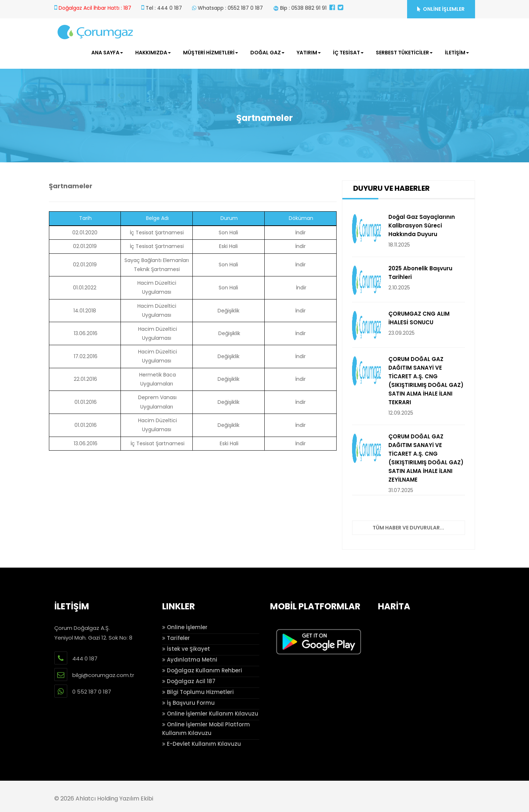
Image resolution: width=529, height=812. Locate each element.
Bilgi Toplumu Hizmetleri (198, 692)
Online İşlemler (185, 627)
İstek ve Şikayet (186, 649)
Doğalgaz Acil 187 (189, 681)
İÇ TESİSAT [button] (348, 53)
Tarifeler (176, 638)
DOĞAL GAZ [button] (267, 53)
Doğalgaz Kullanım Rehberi (202, 670)
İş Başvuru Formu (188, 703)
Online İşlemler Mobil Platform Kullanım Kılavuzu (206, 729)
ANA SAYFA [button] (107, 53)
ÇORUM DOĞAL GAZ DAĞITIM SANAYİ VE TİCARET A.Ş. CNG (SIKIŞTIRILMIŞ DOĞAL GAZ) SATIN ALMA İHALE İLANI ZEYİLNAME (426, 458)
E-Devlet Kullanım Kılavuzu (202, 744)
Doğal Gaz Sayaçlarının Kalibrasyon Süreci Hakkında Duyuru (422, 225)
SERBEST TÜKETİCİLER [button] (404, 53)
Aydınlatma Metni (190, 660)
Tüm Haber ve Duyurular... (408, 528)
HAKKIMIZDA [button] (153, 53)
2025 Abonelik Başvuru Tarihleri (420, 273)
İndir (300, 233)
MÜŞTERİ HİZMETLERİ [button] (211, 53)
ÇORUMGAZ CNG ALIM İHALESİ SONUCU (419, 318)
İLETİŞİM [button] (457, 53)
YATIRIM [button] (309, 53)
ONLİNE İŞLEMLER (441, 9)
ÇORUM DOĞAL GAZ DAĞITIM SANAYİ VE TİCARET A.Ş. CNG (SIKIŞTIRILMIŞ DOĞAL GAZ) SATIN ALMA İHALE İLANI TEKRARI (426, 381)
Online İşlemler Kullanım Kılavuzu (210, 714)
